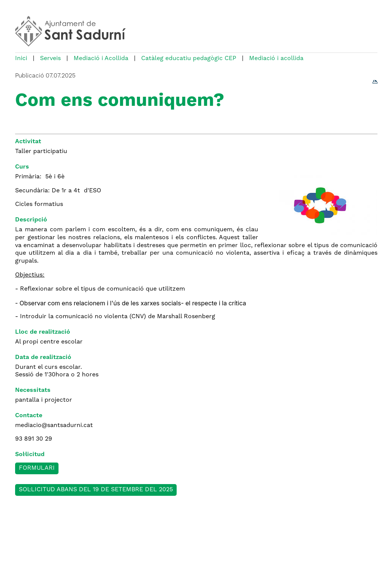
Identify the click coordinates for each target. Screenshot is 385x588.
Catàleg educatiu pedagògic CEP (189, 59)
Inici (21, 59)
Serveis (50, 59)
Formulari (37, 468)
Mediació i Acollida (101, 59)
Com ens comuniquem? (120, 101)
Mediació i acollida (276, 59)
